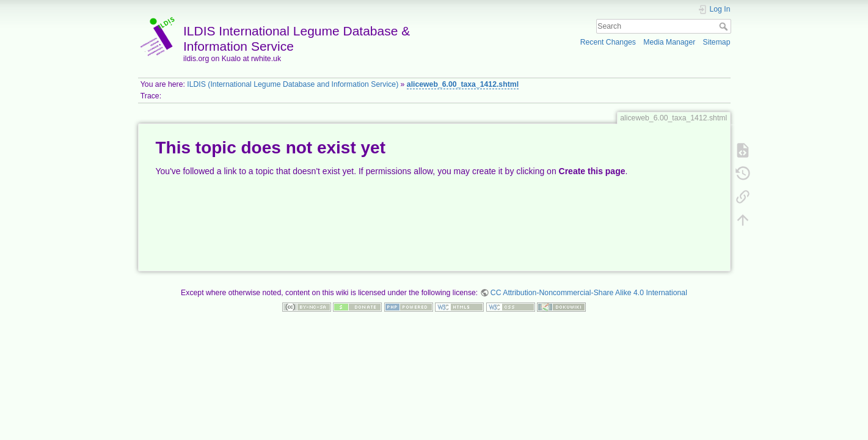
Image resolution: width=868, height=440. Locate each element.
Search (725, 26)
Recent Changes (608, 42)
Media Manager (669, 42)
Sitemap (717, 42)
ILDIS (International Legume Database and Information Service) (293, 84)
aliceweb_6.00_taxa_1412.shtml (463, 84)
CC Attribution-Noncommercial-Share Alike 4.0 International (589, 293)
